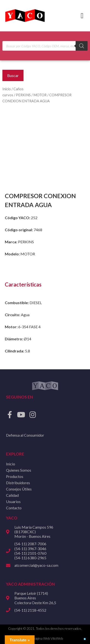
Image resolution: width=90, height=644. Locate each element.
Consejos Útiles (19, 489)
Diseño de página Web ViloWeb (40, 638)
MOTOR (40, 95)
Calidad (12, 495)
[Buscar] (82, 46)
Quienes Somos (19, 470)
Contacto (14, 508)
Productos (15, 476)
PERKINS (23, 95)
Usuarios (13, 501)
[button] (82, 16)
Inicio (7, 89)
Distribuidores (18, 483)
